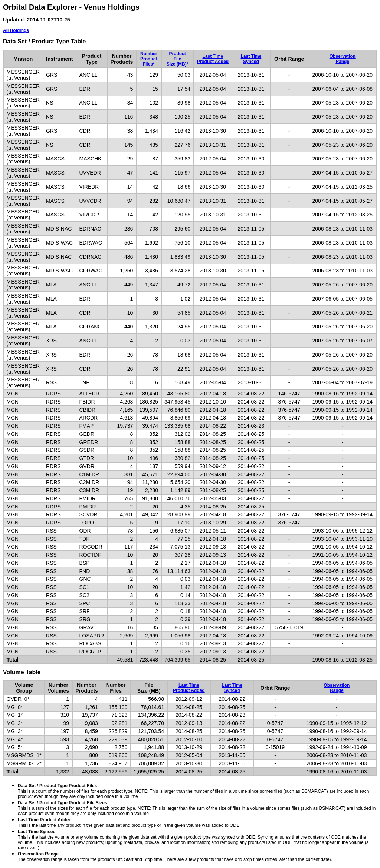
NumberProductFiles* (149, 59)
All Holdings (16, 30)
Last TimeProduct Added (213, 59)
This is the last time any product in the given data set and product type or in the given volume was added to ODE (129, 823)
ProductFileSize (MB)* (178, 59)
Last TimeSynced (251, 59)
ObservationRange (343, 59)
